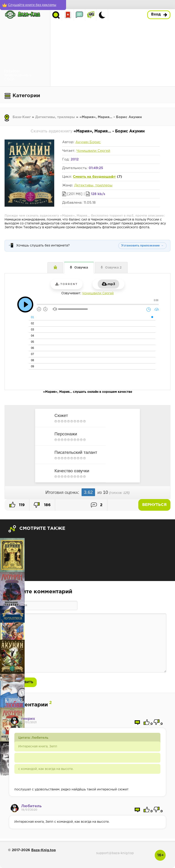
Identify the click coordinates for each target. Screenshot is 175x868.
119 (17, 505)
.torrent (67, 284)
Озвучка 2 (113, 268)
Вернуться (154, 505)
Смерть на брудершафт (94, 177)
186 (42, 505)
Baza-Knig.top (44, 850)
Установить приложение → (142, 246)
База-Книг (22, 117)
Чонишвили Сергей (93, 151)
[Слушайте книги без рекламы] (33, 5)
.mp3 (108, 284)
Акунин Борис (88, 142)
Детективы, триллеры (55, 117)
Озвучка (81, 268)
